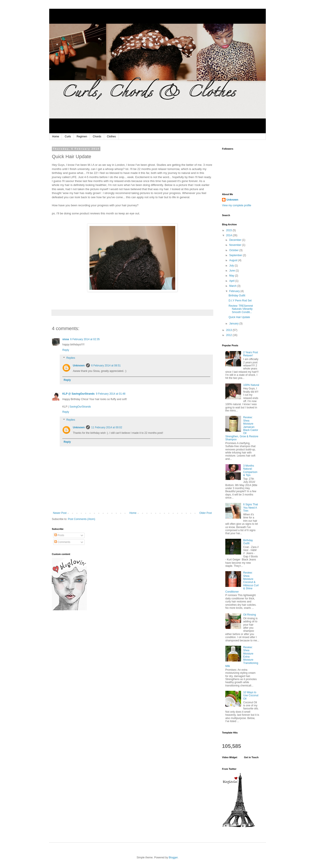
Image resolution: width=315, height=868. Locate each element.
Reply (66, 350)
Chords (97, 136)
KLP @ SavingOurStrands (79, 394)
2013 (229, 330)
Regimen (82, 136)
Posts (59, 535)
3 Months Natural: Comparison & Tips (250, 470)
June (232, 271)
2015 (229, 230)
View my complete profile (237, 205)
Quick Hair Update (239, 317)
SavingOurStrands (80, 407)
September (236, 255)
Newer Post (60, 513)
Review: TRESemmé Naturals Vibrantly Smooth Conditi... (241, 309)
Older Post (206, 513)
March (233, 286)
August (234, 260)
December (236, 240)
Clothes (111, 136)
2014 (229, 235)
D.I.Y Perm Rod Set (240, 301)
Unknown (79, 366)
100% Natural (251, 385)
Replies (71, 358)
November (236, 245)
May (232, 276)
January (234, 324)
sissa (66, 339)
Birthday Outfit (237, 296)
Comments (62, 542)
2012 (229, 335)
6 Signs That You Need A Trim (251, 508)
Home (56, 136)
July (232, 266)
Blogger (173, 857)
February (235, 291)
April (232, 281)
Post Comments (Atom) (81, 519)
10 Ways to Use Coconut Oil (251, 696)
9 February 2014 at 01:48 (111, 394)
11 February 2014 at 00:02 (107, 427)
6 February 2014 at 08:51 (106, 366)
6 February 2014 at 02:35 (85, 339)
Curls (68, 136)
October (234, 250)
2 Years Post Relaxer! (251, 354)
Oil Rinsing (250, 615)
